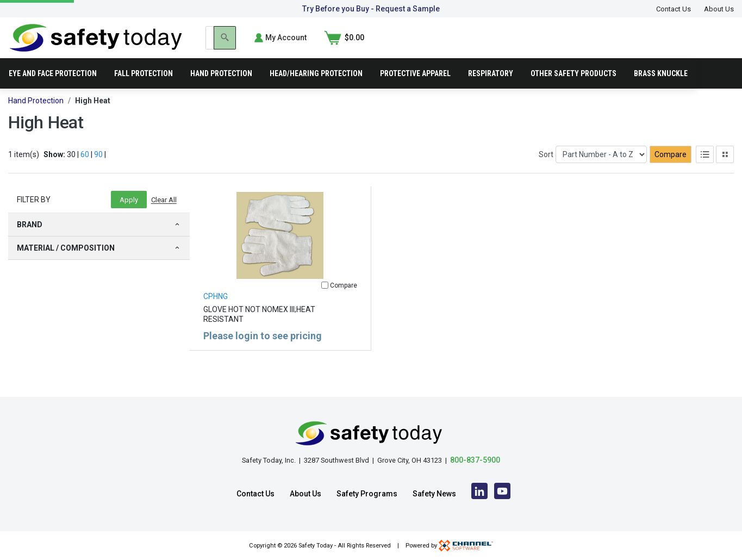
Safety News (434, 494)
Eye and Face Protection (53, 89)
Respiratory (491, 89)
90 (98, 170)
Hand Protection (221, 89)
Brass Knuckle (661, 89)
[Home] (96, 45)
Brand (99, 240)
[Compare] (325, 301)
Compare (671, 170)
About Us (719, 9)
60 (85, 170)
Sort (546, 170)
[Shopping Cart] (714, 46)
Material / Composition (99, 264)
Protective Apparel (415, 89)
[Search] (571, 46)
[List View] (705, 170)
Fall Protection (144, 89)
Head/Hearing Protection (316, 89)
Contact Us (674, 9)
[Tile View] (725, 170)
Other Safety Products (573, 89)
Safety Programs (367, 494)
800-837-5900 (475, 460)
